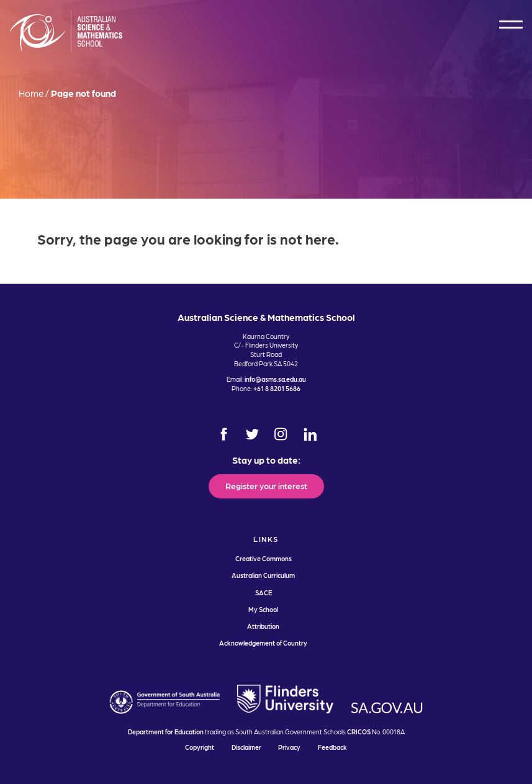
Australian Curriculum (263, 575)
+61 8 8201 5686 (277, 388)
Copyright (200, 747)
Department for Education (166, 732)
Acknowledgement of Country (263, 643)
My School (263, 609)
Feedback (332, 747)
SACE (264, 593)
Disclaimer (246, 747)
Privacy (289, 747)
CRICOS (359, 732)
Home (31, 93)
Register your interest (266, 485)
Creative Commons (264, 558)
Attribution (263, 626)
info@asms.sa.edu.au (275, 379)
